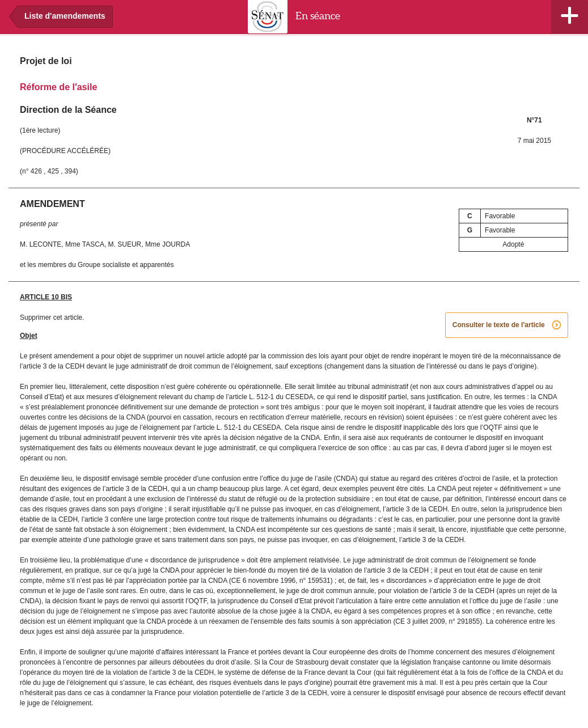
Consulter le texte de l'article (507, 325)
